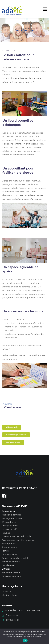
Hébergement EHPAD (13, 518)
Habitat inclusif (9, 529)
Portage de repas (10, 526)
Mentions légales (10, 595)
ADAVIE (6, 349)
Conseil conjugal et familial (15, 558)
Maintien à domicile (11, 515)
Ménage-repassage (11, 572)
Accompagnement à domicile (16, 536)
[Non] (46, 636)
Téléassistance (9, 522)
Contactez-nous (13, 615)
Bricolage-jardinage (11, 576)
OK (25, 640)
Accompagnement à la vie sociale (18, 540)
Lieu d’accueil (8, 565)
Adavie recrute (9, 592)
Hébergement (9, 544)
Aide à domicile (9, 554)
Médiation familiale (11, 562)
